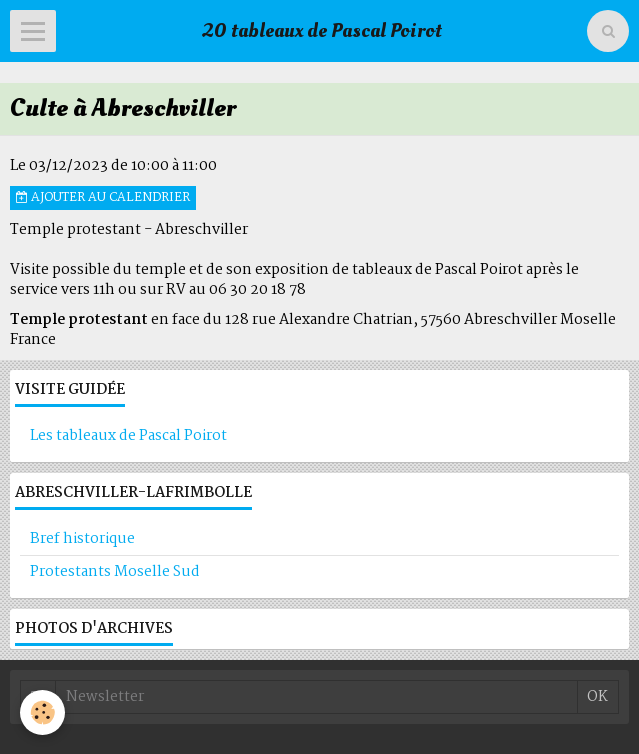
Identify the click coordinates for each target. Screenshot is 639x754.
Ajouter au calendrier (103, 198)
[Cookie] (42, 712)
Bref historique (82, 539)
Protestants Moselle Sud (115, 572)
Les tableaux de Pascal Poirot (128, 436)
